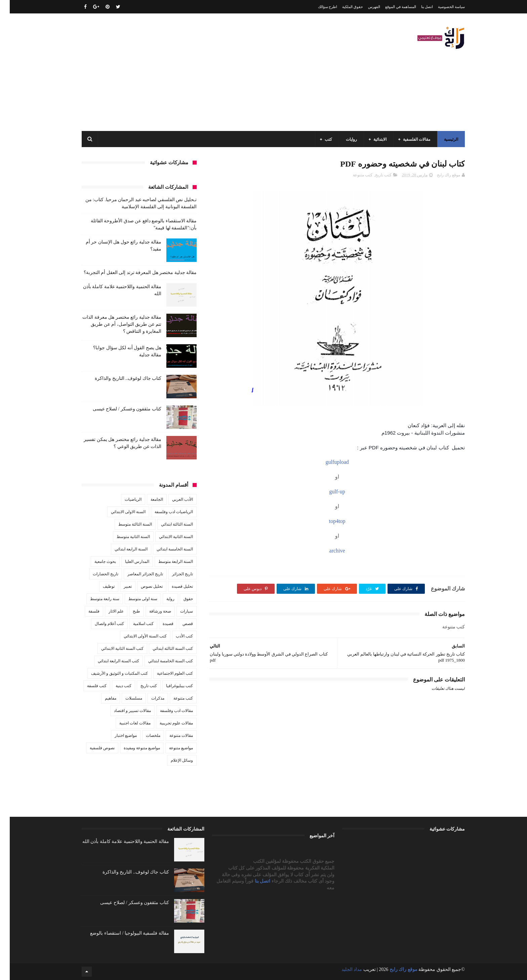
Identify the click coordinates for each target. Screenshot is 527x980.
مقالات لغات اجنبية (125, 723)
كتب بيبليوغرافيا (170, 686)
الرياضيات (123, 499)
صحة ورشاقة (150, 611)
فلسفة (84, 611)
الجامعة (147, 499)
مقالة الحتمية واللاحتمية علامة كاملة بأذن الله (116, 841)
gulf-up (328, 492)
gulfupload (327, 462)
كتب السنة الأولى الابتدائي (135, 636)
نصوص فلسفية (92, 748)
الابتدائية (370, 139)
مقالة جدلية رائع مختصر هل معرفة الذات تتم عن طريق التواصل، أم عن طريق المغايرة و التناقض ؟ (112, 324)
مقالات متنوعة (171, 736)
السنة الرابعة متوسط (166, 562)
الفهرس (364, 7)
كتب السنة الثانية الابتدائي (113, 649)
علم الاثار (106, 611)
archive (328, 551)
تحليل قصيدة (173, 586)
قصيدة (158, 624)
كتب (319, 139)
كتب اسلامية (134, 624)
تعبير (118, 586)
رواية (161, 599)
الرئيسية (441, 139)
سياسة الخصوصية (442, 7)
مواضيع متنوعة (171, 748)
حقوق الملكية (343, 7)
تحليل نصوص (142, 586)
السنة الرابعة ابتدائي (121, 549)
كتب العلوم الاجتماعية (165, 673)
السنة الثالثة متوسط (125, 524)
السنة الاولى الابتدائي (118, 512)
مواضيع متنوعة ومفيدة (132, 748)
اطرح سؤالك (318, 7)
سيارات (177, 611)
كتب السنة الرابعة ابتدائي (109, 661)
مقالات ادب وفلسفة (167, 711)
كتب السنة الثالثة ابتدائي (163, 649)
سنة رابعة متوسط (95, 599)
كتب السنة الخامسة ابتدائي (161, 661)
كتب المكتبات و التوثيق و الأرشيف (110, 673)
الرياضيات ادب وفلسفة (164, 512)
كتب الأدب (175, 636)
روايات (342, 139)
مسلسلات (124, 698)
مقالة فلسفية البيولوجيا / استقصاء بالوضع (120, 933)
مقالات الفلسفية (407, 139)
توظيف (99, 586)
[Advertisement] (194, 72)
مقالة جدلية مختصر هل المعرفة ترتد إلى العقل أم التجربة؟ (131, 273)
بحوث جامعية (95, 562)
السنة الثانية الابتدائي (166, 537)
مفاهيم (101, 698)
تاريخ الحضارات (96, 574)
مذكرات (148, 698)
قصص (178, 624)
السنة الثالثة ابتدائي (167, 524)
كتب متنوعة (353, 175)
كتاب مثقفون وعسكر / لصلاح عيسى (117, 409)
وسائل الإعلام (172, 760)
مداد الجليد (342, 969)
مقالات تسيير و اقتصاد (123, 711)
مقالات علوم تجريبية (167, 723)
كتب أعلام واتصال (100, 624)
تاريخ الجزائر (173, 574)
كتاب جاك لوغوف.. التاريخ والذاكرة (118, 378)
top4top (328, 521)
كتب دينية (114, 686)
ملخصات (143, 736)
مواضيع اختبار (116, 736)
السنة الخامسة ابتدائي (165, 549)
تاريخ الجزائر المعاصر (135, 574)
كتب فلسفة (87, 686)
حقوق (178, 599)
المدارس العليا (127, 562)
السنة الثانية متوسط (124, 537)
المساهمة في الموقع (391, 7)
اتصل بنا (417, 7)
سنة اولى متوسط (133, 599)
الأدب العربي (173, 499)
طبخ (127, 611)
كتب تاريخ (374, 175)
